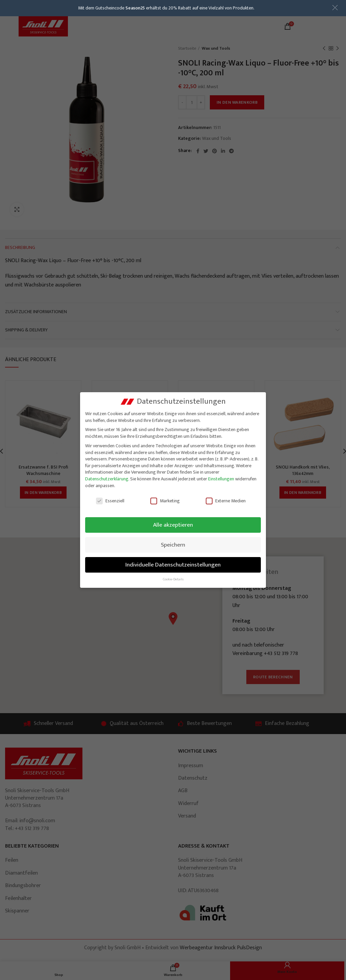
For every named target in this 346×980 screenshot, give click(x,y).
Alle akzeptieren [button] (173, 525)
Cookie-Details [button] (173, 579)
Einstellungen (221, 479)
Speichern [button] (173, 545)
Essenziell (110, 501)
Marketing (165, 501)
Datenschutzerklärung (107, 479)
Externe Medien (226, 501)
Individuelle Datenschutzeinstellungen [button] (173, 565)
